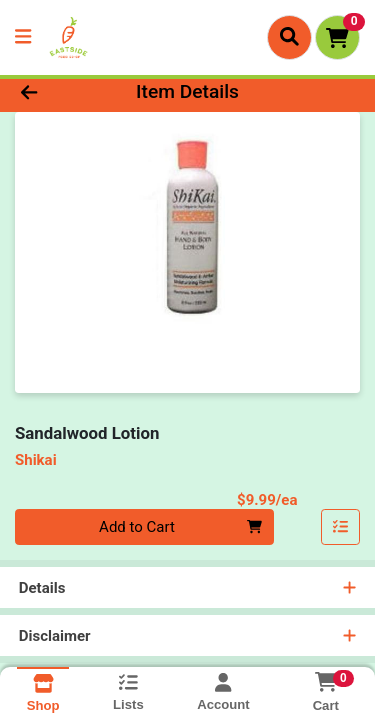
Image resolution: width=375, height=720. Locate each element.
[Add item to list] (341, 527)
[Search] (289, 37)
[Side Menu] (23, 37)
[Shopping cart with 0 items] (337, 37)
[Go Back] (58, 92)
